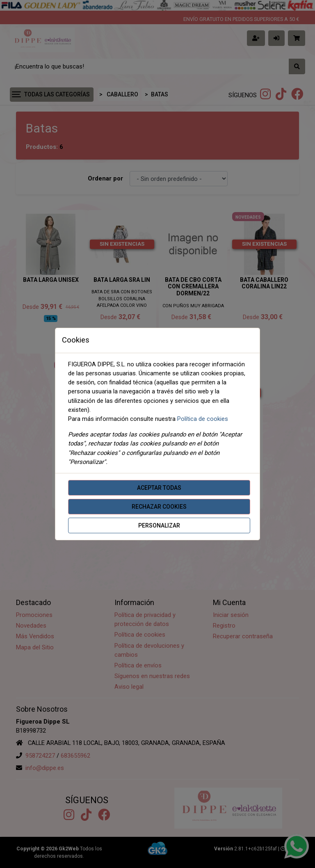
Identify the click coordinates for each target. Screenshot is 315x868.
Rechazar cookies (159, 507)
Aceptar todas (159, 488)
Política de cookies (203, 419)
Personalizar (159, 525)
